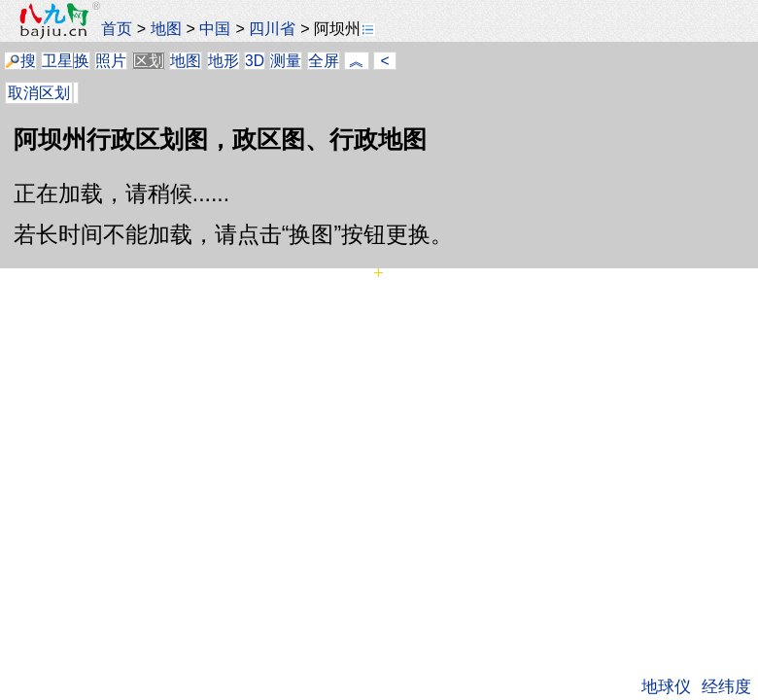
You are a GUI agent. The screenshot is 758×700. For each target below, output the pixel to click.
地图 (166, 28)
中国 (215, 28)
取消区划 (39, 93)
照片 (111, 61)
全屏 (324, 61)
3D (255, 61)
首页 (117, 28)
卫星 (57, 61)
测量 (286, 61)
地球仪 (666, 686)
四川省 (272, 28)
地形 (224, 61)
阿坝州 (345, 28)
